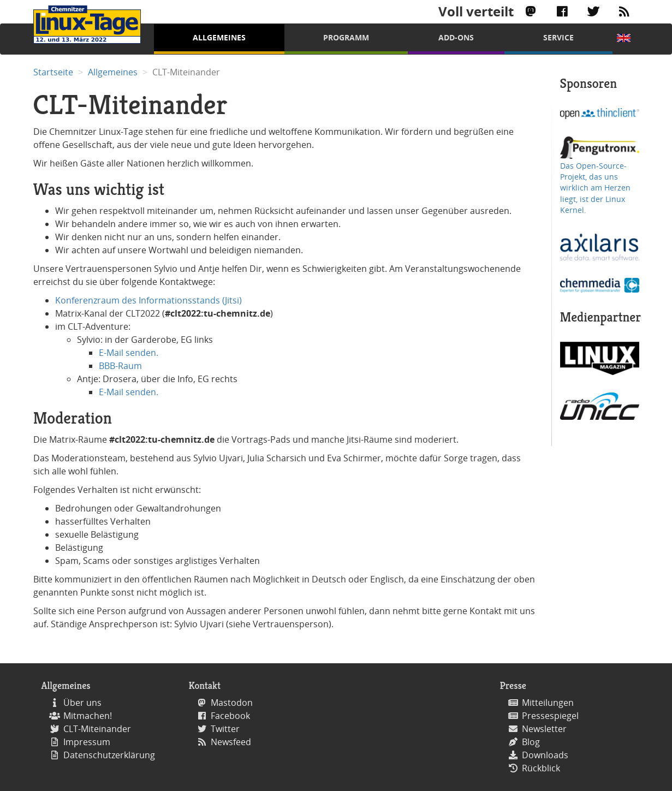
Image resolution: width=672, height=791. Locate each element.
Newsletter (544, 729)
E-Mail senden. (129, 353)
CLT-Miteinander (97, 729)
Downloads (545, 755)
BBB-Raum (120, 366)
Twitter (225, 729)
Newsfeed (231, 742)
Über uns (82, 703)
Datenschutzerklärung (109, 755)
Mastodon (232, 703)
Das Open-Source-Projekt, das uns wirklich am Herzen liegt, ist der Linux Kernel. (595, 188)
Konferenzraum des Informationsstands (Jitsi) (148, 300)
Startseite (53, 72)
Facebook (230, 716)
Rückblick (541, 768)
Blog (531, 742)
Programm (346, 37)
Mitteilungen (548, 703)
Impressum (87, 742)
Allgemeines (219, 37)
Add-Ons (456, 37)
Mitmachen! (88, 716)
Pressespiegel (550, 716)
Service (558, 37)
